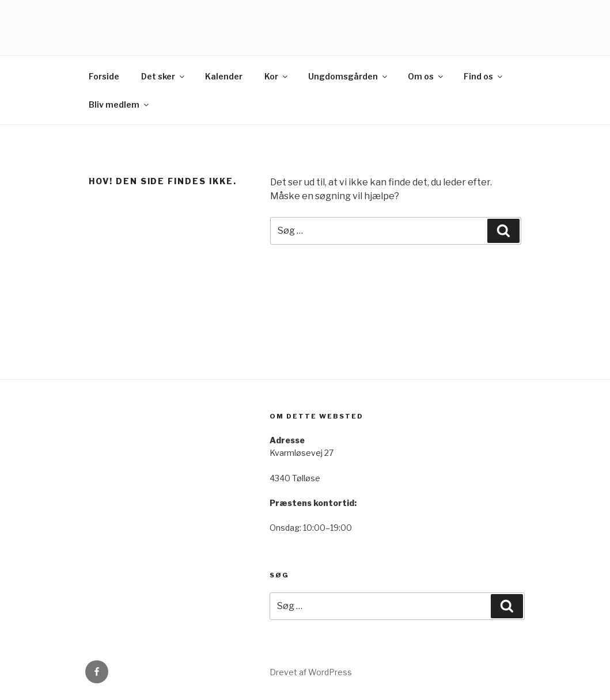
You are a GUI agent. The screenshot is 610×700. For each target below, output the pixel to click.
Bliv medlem (120, 104)
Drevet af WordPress (311, 672)
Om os (426, 76)
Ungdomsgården (348, 76)
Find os (484, 76)
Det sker (164, 76)
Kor (277, 76)
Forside (104, 76)
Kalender (224, 76)
